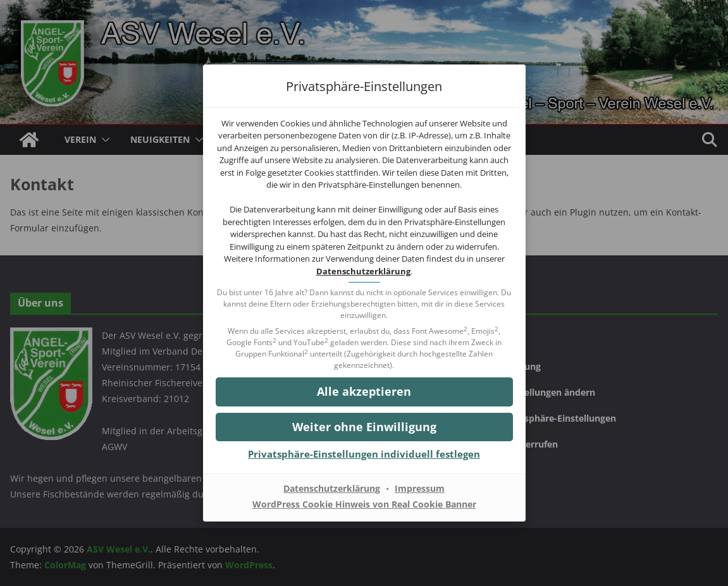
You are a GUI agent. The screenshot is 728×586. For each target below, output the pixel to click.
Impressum (420, 488)
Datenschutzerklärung (363, 271)
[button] (364, 392)
